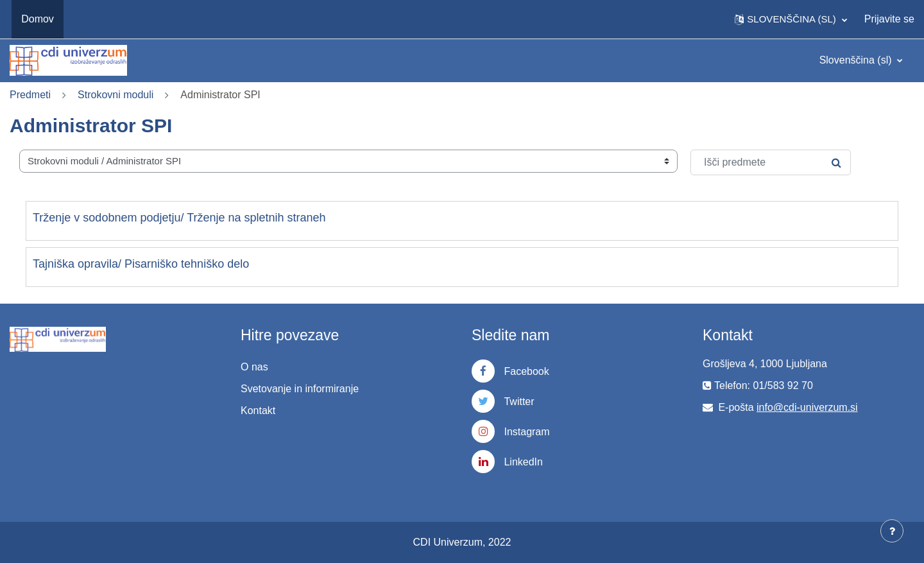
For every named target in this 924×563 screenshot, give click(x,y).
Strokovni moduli (116, 95)
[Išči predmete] (771, 162)
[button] (791, 19)
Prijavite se (889, 19)
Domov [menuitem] (38, 19)
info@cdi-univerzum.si (807, 407)
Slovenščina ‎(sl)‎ (857, 60)
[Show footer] (892, 531)
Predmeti (30, 95)
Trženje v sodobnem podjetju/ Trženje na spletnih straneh (179, 218)
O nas (254, 367)
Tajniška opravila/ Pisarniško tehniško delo (141, 264)
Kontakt (258, 411)
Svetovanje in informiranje (300, 389)
